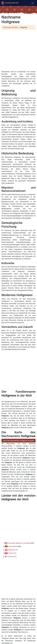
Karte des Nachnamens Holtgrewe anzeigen (18, 441)
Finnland (11, 556)
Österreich (12, 550)
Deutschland (12, 546)
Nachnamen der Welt (10, 27)
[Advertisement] (18, 50)
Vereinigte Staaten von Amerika (19, 543)
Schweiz (11, 553)
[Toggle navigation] (33, 3)
